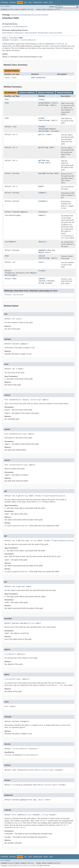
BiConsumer (44, 129)
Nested (11, 10)
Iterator (16, 212)
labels (41, 215)
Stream (8, 273)
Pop (44, 160)
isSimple (42, 201)
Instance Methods (27, 93)
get (40, 134)
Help (51, 3)
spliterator (18, 295)
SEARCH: (52, 7)
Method (30, 10)
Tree (30, 3)
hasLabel (42, 173)
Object (24, 27)
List (7, 215)
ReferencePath (56, 33)
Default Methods (65, 93)
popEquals (43, 250)
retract (42, 256)
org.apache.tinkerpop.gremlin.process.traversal (29, 15)
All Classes (5, 6)
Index (46, 3)
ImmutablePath (31, 33)
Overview (4, 3)
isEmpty (42, 193)
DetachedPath (8, 33)
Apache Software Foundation (27, 866)
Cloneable (7, 27)
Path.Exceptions (38, 78)
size (40, 262)
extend (41, 103)
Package (13, 3)
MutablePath (43, 33)
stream (41, 271)
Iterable (16, 27)
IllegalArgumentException (54, 496)
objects (42, 242)
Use (25, 3)
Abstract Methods (46, 93)
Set (40, 105)
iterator (42, 212)
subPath (42, 279)
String (45, 105)
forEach (42, 127)
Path (7, 99)
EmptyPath (19, 33)
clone (41, 99)
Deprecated (38, 3)
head (40, 186)
